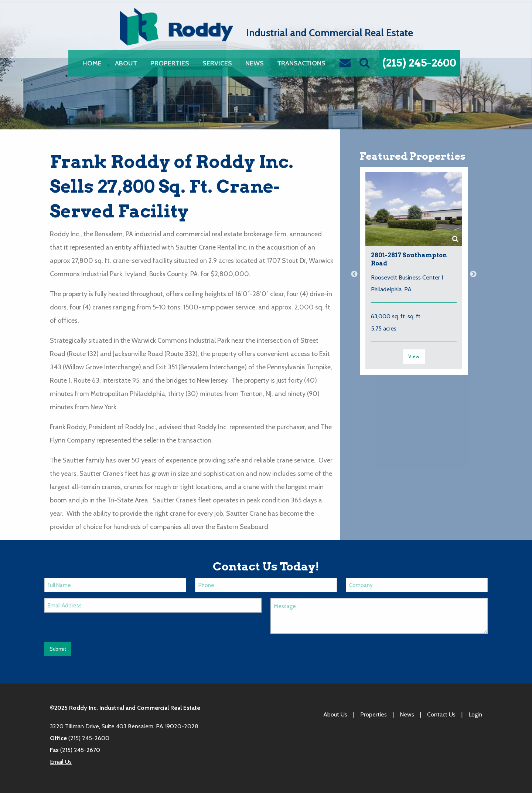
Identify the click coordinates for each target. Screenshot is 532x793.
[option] (414, 274)
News (255, 63)
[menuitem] (92, 63)
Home (92, 63)
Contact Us (441, 714)
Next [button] (473, 274)
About (126, 63)
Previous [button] (354, 274)
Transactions (301, 63)
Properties (170, 63)
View (414, 356)
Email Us (61, 762)
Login (475, 714)
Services (217, 63)
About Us (335, 714)
